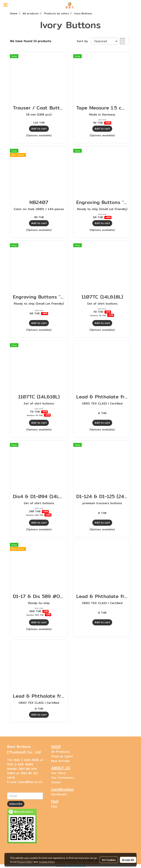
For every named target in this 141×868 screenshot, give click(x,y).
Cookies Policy (47, 862)
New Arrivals (60, 761)
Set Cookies (109, 860)
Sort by (84, 41)
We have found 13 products (31, 41)
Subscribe (16, 804)
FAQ (54, 806)
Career (56, 782)
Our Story (59, 773)
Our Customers (63, 778)
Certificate (59, 794)
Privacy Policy (25, 862)
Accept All (128, 860)
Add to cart (39, 129)
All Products (60, 752)
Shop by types (62, 756)
